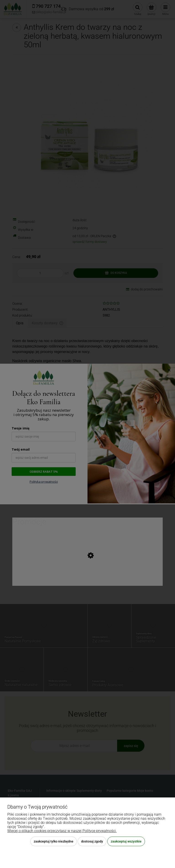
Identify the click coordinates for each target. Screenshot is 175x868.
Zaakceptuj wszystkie (126, 841)
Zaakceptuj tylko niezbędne (54, 841)
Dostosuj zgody (92, 841)
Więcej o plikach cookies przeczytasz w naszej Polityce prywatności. (62, 831)
